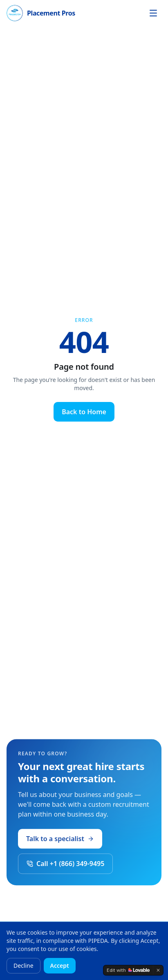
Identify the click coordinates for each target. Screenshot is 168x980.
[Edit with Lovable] (128, 970)
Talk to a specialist (60, 841)
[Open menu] (153, 13)
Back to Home (84, 412)
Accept (60, 965)
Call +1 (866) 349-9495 (65, 866)
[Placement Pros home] (41, 13)
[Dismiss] (158, 970)
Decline (24, 965)
